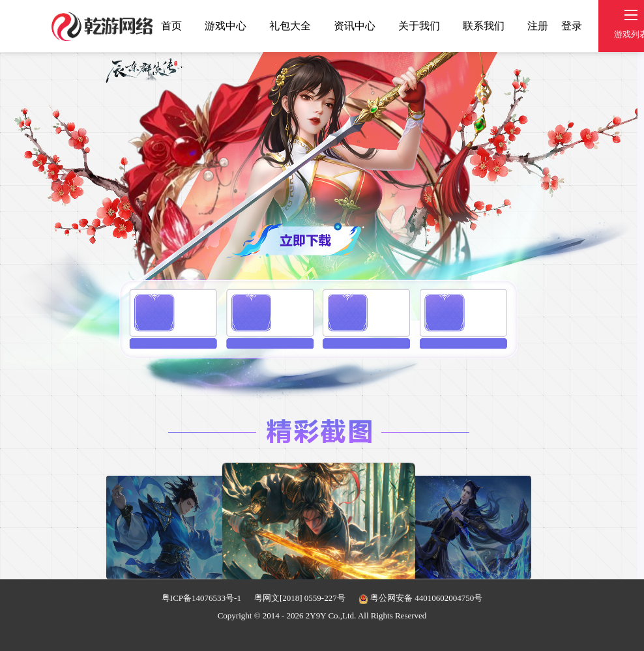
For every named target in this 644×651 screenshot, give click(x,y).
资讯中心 (355, 26)
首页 (171, 26)
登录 (572, 26)
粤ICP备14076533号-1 (201, 598)
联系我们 (484, 26)
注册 (538, 26)
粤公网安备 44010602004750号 (421, 598)
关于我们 (419, 26)
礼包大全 (290, 26)
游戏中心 (226, 26)
